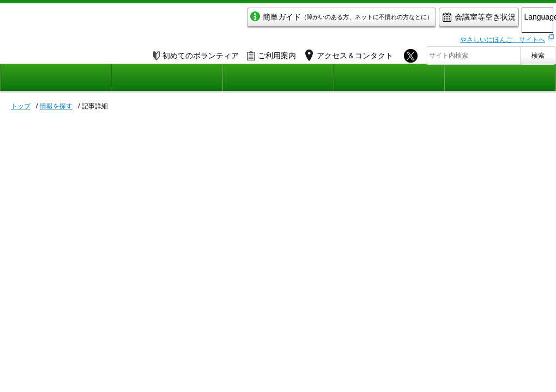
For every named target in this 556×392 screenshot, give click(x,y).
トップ (21, 106)
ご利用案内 (271, 53)
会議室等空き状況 (434, 20)
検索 (538, 53)
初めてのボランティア (196, 53)
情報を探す (56, 106)
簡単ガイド (296, 20)
